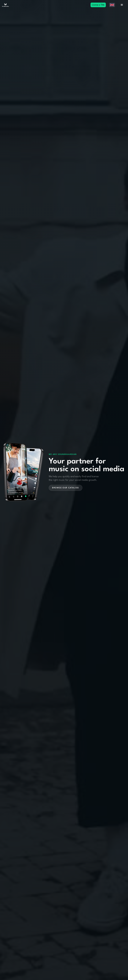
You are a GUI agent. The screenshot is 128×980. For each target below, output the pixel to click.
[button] (112, 5)
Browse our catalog (66, 488)
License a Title (98, 5)
